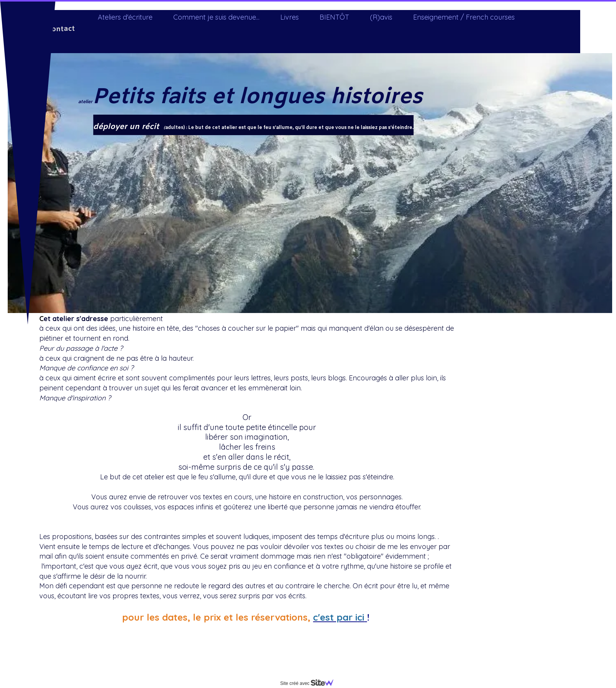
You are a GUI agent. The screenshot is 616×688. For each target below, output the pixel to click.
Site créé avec (310, 683)
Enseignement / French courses (464, 17)
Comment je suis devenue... (216, 17)
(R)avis (381, 17)
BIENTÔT (334, 17)
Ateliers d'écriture (125, 17)
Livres (290, 17)
